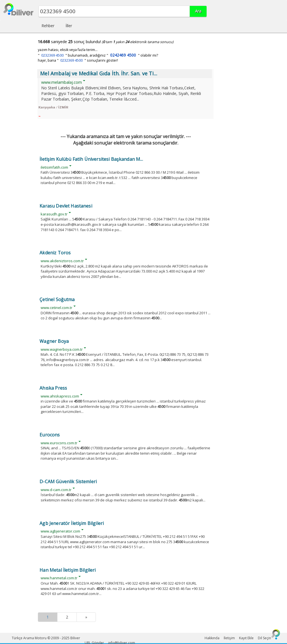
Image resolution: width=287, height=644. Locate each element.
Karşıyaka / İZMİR (53, 107)
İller (69, 26)
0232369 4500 (52, 55)
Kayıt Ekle (246, 638)
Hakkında (212, 638)
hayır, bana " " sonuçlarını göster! (78, 60)
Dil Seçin (264, 638)
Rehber (48, 26)
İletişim (229, 638)
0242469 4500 (123, 55)
